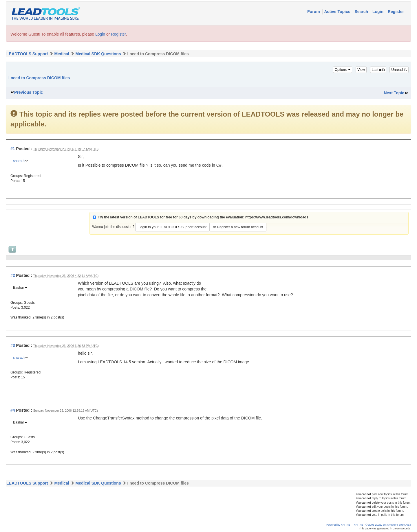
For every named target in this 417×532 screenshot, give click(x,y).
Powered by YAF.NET (339, 525)
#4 (13, 410)
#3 (13, 345)
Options (343, 70)
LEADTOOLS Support (27, 54)
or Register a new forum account (238, 227)
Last (378, 70)
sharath (19, 161)
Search (362, 12)
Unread (399, 70)
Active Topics (338, 12)
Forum (314, 12)
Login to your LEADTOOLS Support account (172, 227)
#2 (13, 275)
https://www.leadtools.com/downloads (277, 217)
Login (378, 12)
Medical (62, 54)
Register (396, 12)
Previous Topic (29, 92)
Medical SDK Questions (98, 54)
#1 (13, 149)
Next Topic (394, 93)
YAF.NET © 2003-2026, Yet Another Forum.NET (383, 525)
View (361, 70)
